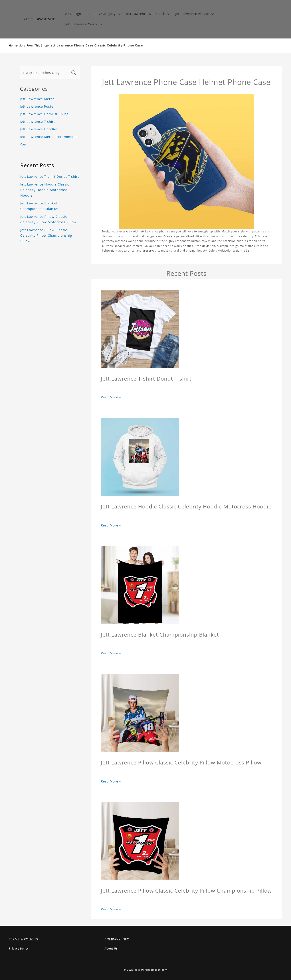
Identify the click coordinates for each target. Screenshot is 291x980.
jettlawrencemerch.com (151, 970)
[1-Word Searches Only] (45, 73)
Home (13, 45)
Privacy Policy (19, 949)
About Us (111, 949)
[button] (104, 14)
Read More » (111, 397)
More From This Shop (33, 45)
